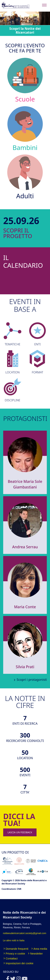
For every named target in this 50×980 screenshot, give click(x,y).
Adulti (25, 177)
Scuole (25, 80)
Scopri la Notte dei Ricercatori (25, 30)
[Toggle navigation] (44, 5)
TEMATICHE (13, 334)
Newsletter (36, 954)
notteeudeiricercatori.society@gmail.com (25, 933)
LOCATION (13, 362)
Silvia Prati (25, 667)
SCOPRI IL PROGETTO (11, 233)
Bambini (25, 129)
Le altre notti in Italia (14, 940)
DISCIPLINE (13, 390)
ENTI (37, 334)
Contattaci (12, 959)
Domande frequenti (17, 949)
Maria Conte (25, 607)
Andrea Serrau (25, 547)
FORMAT (37, 362)
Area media (40, 949)
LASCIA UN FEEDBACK (20, 832)
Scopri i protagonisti (32, 679)
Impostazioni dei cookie (19, 963)
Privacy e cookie (15, 954)
